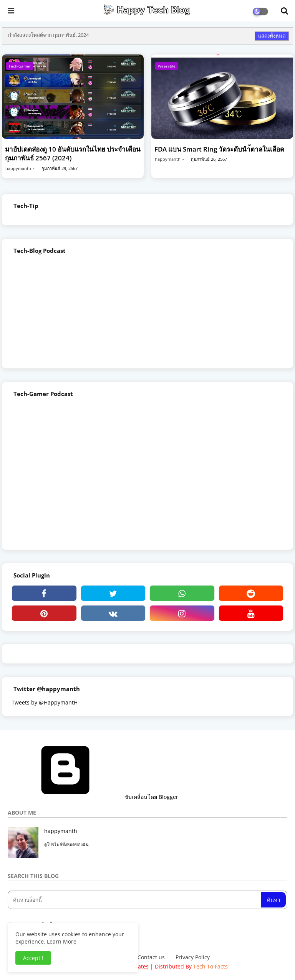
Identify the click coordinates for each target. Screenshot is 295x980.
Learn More (62, 941)
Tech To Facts (210, 966)
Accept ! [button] (33, 958)
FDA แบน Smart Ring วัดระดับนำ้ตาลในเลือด (219, 149)
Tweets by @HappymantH (45, 702)
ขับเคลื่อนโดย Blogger (93, 797)
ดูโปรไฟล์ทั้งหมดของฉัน (66, 844)
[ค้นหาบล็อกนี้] (135, 900)
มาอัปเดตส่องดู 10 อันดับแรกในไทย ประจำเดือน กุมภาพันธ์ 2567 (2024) (73, 154)
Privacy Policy (193, 957)
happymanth (61, 831)
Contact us (151, 957)
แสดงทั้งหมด (272, 36)
